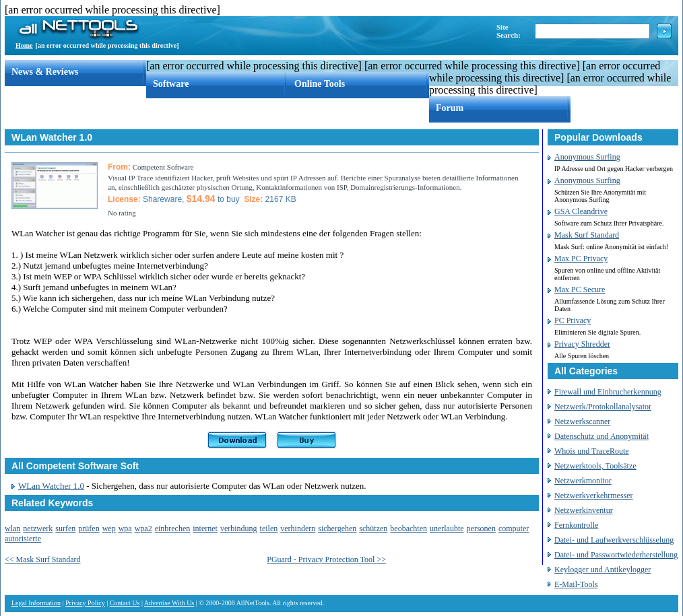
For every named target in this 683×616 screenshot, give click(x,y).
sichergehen (337, 528)
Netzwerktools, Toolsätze (595, 466)
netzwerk (38, 528)
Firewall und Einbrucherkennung (608, 392)
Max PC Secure (580, 289)
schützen (373, 528)
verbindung (239, 528)
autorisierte (23, 539)
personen (481, 528)
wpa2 (143, 528)
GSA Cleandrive (581, 211)
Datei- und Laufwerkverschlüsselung (614, 540)
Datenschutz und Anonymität (601, 436)
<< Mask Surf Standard (43, 559)
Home (24, 45)
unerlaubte (447, 528)
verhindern (298, 528)
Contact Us (125, 603)
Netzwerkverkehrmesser (594, 495)
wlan (12, 528)
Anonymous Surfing (587, 157)
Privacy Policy (85, 603)
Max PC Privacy (581, 259)
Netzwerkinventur (584, 510)
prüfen (89, 528)
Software (171, 84)
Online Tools (320, 84)
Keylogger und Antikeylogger (603, 570)
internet (205, 528)
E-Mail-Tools (576, 584)
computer (514, 528)
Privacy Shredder (582, 344)
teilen (269, 528)
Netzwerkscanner (582, 421)
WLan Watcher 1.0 (51, 486)
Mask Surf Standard (587, 235)
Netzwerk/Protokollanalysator (603, 407)
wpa (125, 528)
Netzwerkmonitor (583, 481)
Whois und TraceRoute (592, 451)
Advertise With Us (169, 603)
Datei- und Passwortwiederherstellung (616, 555)
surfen (65, 528)
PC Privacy (573, 320)
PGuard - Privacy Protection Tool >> (326, 559)
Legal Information (36, 603)
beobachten (409, 528)
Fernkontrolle (576, 525)
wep (109, 528)
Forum (450, 108)
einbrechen (173, 528)
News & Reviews (45, 72)
